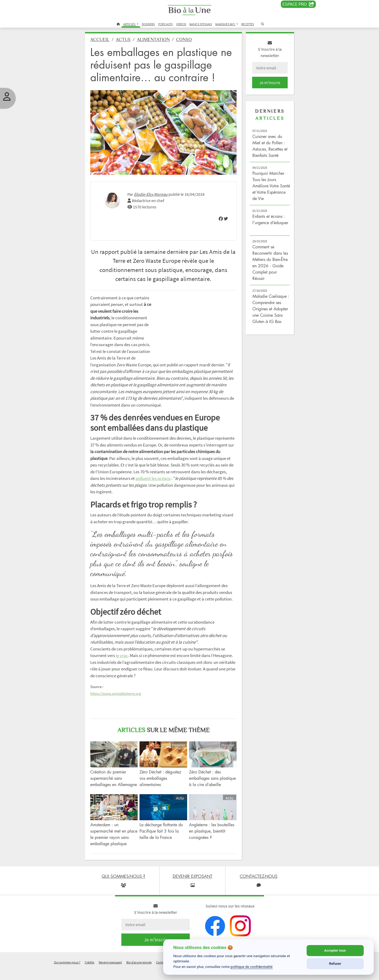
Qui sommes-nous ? (67, 973)
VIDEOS (181, 24)
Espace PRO (298, 4)
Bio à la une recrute (139, 973)
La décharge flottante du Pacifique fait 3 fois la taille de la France (163, 842)
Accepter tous (335, 950)
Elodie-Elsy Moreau (154, 194)
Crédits (89, 973)
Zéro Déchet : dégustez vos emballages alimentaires (162, 783)
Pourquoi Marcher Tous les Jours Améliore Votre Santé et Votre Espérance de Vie (267, 188)
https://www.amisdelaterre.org (119, 699)
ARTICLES (130, 24)
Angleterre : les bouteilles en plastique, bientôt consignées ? (212, 842)
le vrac (125, 662)
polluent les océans (193, 478)
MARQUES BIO (225, 24)
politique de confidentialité (252, 967)
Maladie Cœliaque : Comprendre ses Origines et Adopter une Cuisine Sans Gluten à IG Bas (269, 311)
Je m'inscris (267, 85)
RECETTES (248, 24)
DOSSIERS (148, 24)
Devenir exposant (110, 973)
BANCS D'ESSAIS (201, 24)
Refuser (335, 964)
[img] (219, 218)
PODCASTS (165, 24)
